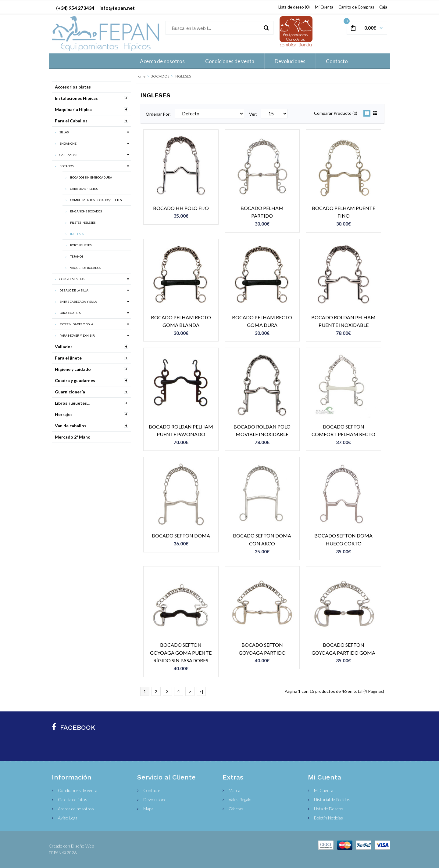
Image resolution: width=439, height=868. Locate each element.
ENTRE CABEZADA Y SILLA (78, 302)
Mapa (148, 809)
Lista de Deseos (329, 809)
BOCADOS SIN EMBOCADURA (91, 177)
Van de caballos (71, 426)
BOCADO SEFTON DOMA (181, 535)
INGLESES (183, 76)
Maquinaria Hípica (73, 109)
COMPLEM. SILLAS (72, 279)
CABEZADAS (68, 155)
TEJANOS (77, 256)
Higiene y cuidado (73, 369)
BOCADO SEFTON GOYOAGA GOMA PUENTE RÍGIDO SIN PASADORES (181, 653)
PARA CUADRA (70, 313)
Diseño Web (82, 846)
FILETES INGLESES (83, 222)
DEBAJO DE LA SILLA (74, 290)
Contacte (152, 790)
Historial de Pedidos (332, 799)
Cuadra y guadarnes (75, 380)
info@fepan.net (117, 8)
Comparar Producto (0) (336, 113)
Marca (234, 790)
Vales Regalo (240, 799)
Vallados (64, 347)
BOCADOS (160, 76)
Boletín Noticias (328, 818)
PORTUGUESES (81, 245)
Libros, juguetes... (72, 403)
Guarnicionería (70, 392)
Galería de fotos (73, 799)
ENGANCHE (68, 143)
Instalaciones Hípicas (76, 98)
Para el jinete (68, 358)
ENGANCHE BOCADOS (86, 211)
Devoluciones (156, 799)
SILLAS (64, 132)
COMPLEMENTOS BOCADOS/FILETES (96, 200)
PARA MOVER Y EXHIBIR (77, 335)
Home (141, 76)
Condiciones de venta (78, 790)
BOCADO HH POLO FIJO (181, 208)
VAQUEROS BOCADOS (86, 268)
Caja (383, 7)
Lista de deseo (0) (294, 7)
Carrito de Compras (356, 7)
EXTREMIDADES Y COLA (76, 324)
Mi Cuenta (324, 7)
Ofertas (236, 809)
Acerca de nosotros (76, 809)
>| (201, 691)
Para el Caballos (71, 121)
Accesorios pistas (73, 87)
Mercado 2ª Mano (73, 437)
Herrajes (64, 414)
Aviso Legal (68, 818)
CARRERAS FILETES (84, 189)
